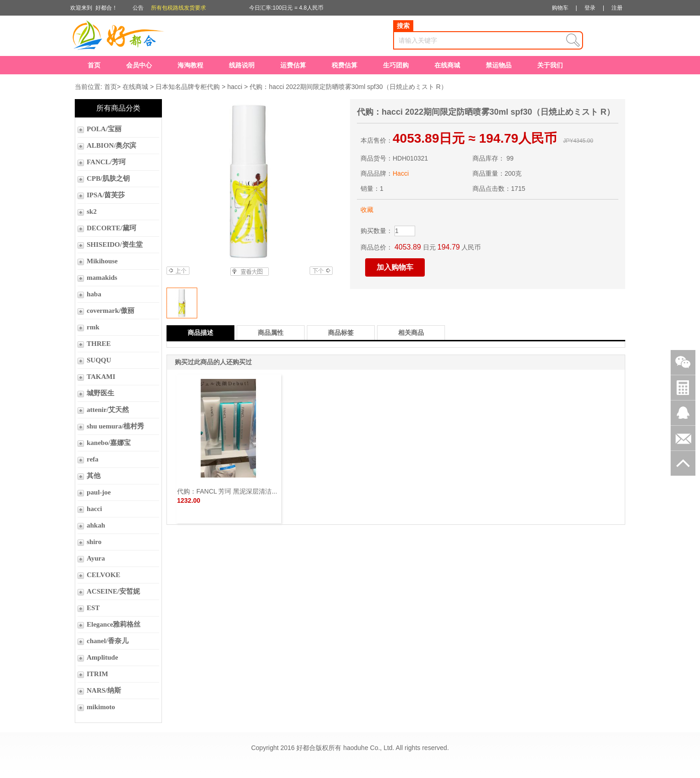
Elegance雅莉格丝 (114, 624)
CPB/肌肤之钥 (108, 178)
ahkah (96, 525)
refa (93, 459)
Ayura (96, 558)
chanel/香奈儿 (108, 641)
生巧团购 (396, 65)
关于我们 (550, 65)
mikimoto (101, 707)
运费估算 (293, 65)
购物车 (560, 8)
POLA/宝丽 (104, 129)
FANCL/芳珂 (106, 162)
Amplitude (102, 657)
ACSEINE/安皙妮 (113, 591)
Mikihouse (102, 261)
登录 (590, 8)
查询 (573, 40)
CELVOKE (103, 575)
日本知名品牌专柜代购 (188, 87)
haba (94, 294)
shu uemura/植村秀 (115, 426)
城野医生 (100, 393)
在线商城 (447, 65)
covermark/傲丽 (111, 311)
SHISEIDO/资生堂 (115, 245)
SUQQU (99, 360)
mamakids (102, 278)
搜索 (403, 26)
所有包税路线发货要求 (178, 8)
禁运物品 (499, 65)
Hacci (401, 173)
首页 (94, 65)
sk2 (92, 211)
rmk (93, 327)
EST (93, 608)
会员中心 (139, 65)
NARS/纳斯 (104, 690)
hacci (235, 87)
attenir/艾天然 (108, 410)
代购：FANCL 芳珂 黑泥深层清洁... (227, 491)
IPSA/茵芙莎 (106, 195)
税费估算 (344, 65)
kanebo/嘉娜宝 (109, 443)
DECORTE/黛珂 (111, 228)
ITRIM (97, 674)
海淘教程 (190, 65)
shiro (94, 542)
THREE (99, 344)
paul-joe (99, 492)
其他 (94, 476)
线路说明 (242, 65)
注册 (617, 8)
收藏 (367, 210)
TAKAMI (101, 377)
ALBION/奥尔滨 (111, 145)
